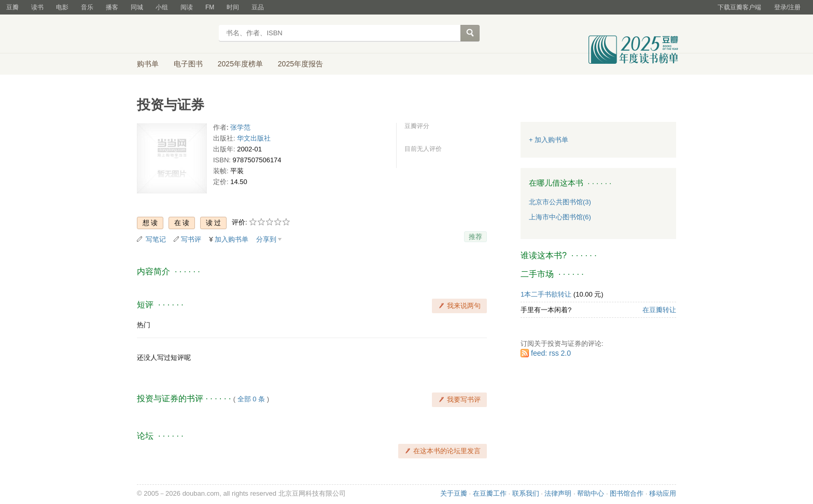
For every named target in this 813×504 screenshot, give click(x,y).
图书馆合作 (627, 493)
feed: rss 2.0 (551, 353)
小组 (162, 7)
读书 (37, 7)
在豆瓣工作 (490, 493)
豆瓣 (12, 7)
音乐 (87, 7)
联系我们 (526, 493)
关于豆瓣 (454, 493)
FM (210, 7)
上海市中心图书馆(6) (560, 217)
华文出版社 (254, 138)
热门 (144, 325)
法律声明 (558, 493)
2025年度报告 (300, 64)
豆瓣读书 (174, 34)
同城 (137, 7)
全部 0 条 (251, 399)
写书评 (191, 239)
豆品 (258, 7)
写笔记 (156, 239)
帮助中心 (591, 493)
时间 (233, 7)
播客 (112, 7)
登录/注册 (787, 7)
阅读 (187, 7)
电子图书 (188, 64)
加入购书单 (232, 239)
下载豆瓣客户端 (739, 7)
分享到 (266, 239)
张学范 (240, 127)
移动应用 (663, 493)
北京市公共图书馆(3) (560, 202)
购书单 (148, 64)
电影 (62, 7)
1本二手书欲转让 (546, 294)
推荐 (475, 237)
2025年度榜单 (240, 64)
